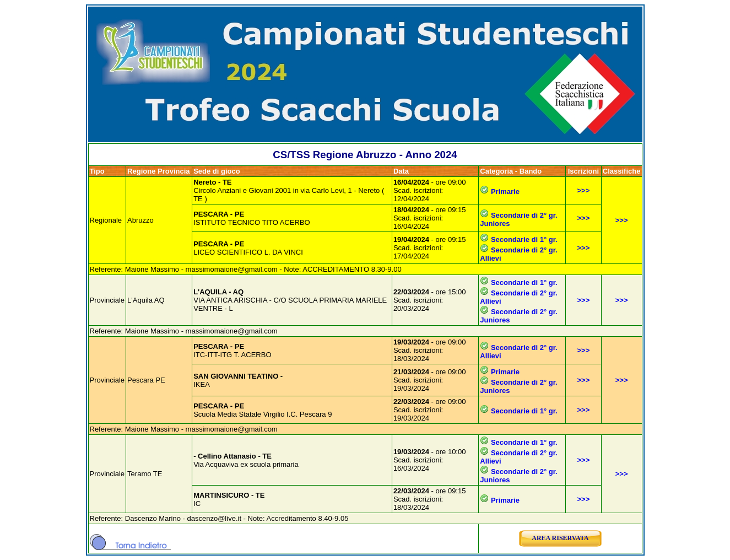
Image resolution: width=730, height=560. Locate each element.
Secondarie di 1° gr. (524, 239)
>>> (584, 190)
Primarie (505, 192)
